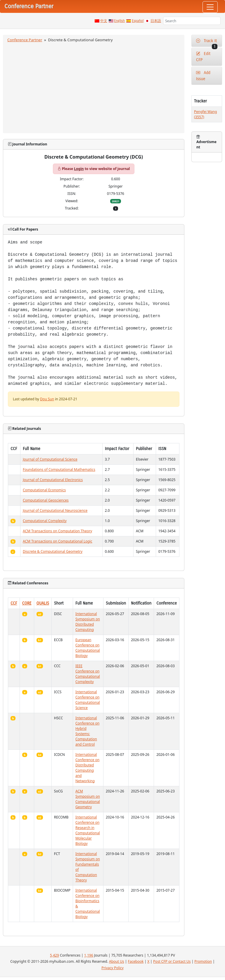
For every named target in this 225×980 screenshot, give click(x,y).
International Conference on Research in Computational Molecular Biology (88, 830)
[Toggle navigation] (210, 7)
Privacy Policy (112, 968)
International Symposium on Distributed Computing (88, 622)
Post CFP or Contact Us (172, 961)
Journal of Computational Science (50, 459)
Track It (207, 43)
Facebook (136, 961)
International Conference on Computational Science (88, 700)
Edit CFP (203, 57)
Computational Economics (44, 490)
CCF (14, 603)
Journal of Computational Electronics (53, 480)
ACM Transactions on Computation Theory (57, 531)
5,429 (54, 955)
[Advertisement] (94, 87)
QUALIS (43, 603)
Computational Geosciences (46, 500)
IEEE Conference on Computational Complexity (88, 674)
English (120, 21)
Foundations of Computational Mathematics (59, 470)
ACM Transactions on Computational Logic (58, 541)
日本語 (156, 21)
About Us (117, 961)
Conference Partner (25, 40)
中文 (104, 21)
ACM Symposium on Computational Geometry (88, 799)
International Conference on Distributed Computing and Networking (87, 768)
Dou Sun (47, 399)
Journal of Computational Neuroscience (55, 510)
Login (79, 169)
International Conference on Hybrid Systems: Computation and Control (87, 731)
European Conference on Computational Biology (88, 648)
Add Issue (203, 76)
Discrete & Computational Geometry (53, 551)
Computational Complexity (45, 521)
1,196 (89, 955)
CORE (27, 603)
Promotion (203, 961)
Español (138, 21)
